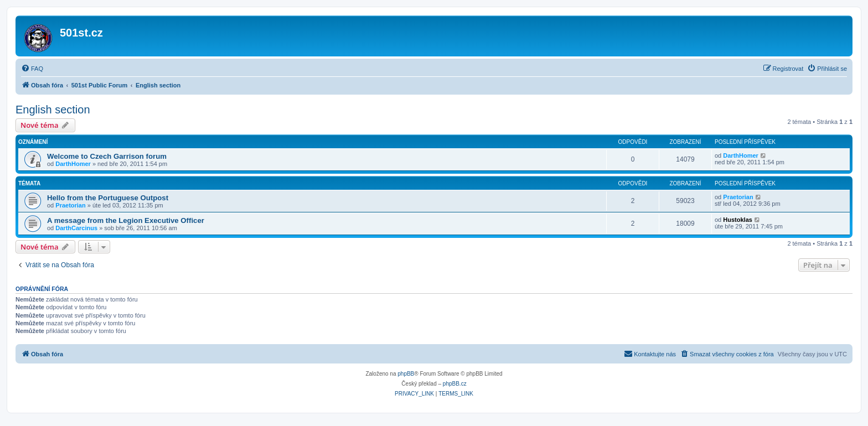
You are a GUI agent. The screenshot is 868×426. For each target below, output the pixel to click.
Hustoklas (738, 220)
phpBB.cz (455, 384)
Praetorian (70, 205)
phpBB (406, 374)
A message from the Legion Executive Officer (126, 220)
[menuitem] (32, 69)
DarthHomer (73, 164)
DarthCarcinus (76, 228)
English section (53, 110)
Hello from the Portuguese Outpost (108, 198)
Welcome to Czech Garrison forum (107, 156)
